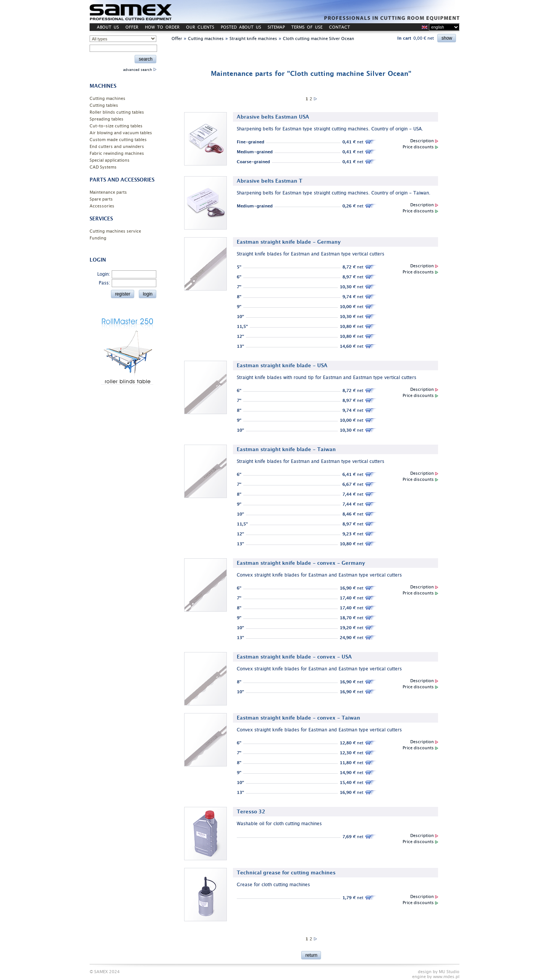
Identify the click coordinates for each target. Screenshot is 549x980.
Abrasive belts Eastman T (270, 181)
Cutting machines (108, 99)
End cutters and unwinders (117, 147)
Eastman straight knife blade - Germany (289, 242)
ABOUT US (108, 27)
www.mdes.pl (446, 977)
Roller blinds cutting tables (117, 112)
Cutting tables (104, 105)
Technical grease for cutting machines (286, 873)
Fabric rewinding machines (117, 153)
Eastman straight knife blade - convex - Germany (301, 563)
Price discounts (420, 147)
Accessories (102, 206)
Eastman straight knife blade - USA (282, 365)
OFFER (132, 27)
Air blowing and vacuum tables (121, 133)
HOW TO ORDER (162, 27)
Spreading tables (107, 119)
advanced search (140, 70)
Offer (177, 39)
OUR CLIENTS (200, 27)
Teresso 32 (251, 812)
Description (424, 141)
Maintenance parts (108, 192)
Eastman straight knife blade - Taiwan (286, 449)
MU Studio (449, 972)
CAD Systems (103, 167)
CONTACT (340, 27)
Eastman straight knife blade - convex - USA (294, 657)
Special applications (110, 160)
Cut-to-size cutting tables (116, 126)
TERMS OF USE (307, 27)
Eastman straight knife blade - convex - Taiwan (299, 718)
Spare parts (101, 199)
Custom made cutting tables (118, 140)
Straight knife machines (253, 39)
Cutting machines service (115, 231)
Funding (98, 238)
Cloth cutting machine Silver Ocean (319, 39)
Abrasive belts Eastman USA (273, 117)
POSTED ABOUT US (241, 27)
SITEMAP (276, 27)
